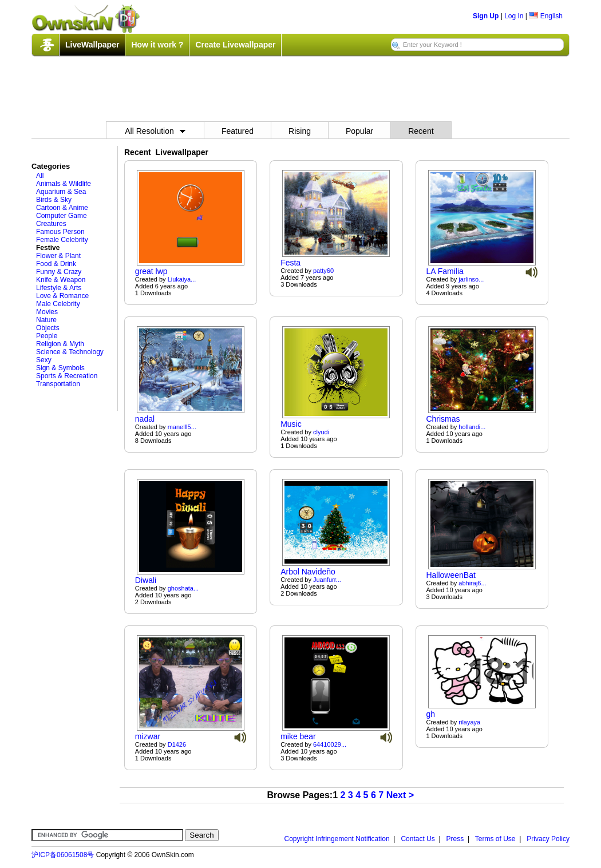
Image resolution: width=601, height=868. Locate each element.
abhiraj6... (472, 583)
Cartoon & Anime (62, 208)
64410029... (330, 744)
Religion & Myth (60, 344)
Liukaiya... (182, 279)
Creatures (51, 224)
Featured (238, 131)
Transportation (58, 384)
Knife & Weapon (61, 280)
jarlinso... (471, 279)
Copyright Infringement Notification (337, 839)
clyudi (321, 432)
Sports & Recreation (67, 376)
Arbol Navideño (308, 572)
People (47, 336)
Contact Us (418, 839)
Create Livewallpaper (235, 45)
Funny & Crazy (59, 272)
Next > (400, 795)
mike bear (298, 736)
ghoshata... (183, 588)
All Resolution (155, 131)
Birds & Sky (54, 200)
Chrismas (443, 419)
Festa (290, 263)
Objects (48, 328)
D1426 (177, 744)
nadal (145, 419)
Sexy (44, 360)
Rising (300, 131)
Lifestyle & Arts (59, 288)
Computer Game (62, 216)
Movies (47, 312)
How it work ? (157, 45)
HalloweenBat (450, 575)
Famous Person (60, 232)
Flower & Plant (58, 256)
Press (455, 839)
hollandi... (472, 427)
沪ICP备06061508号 (63, 855)
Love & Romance (62, 296)
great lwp (151, 271)
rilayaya (469, 722)
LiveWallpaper (92, 45)
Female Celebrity (62, 240)
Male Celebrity (58, 304)
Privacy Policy (548, 839)
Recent (421, 131)
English (546, 16)
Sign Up (486, 16)
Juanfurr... (327, 580)
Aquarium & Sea (61, 192)
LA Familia (444, 271)
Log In (514, 16)
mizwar (148, 736)
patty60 (323, 271)
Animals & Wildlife (64, 184)
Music (291, 424)
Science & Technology (70, 352)
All (40, 176)
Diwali (146, 580)
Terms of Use (495, 839)
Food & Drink (56, 264)
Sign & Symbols (60, 368)
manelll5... (182, 427)
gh (430, 714)
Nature (46, 320)
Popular (359, 131)
